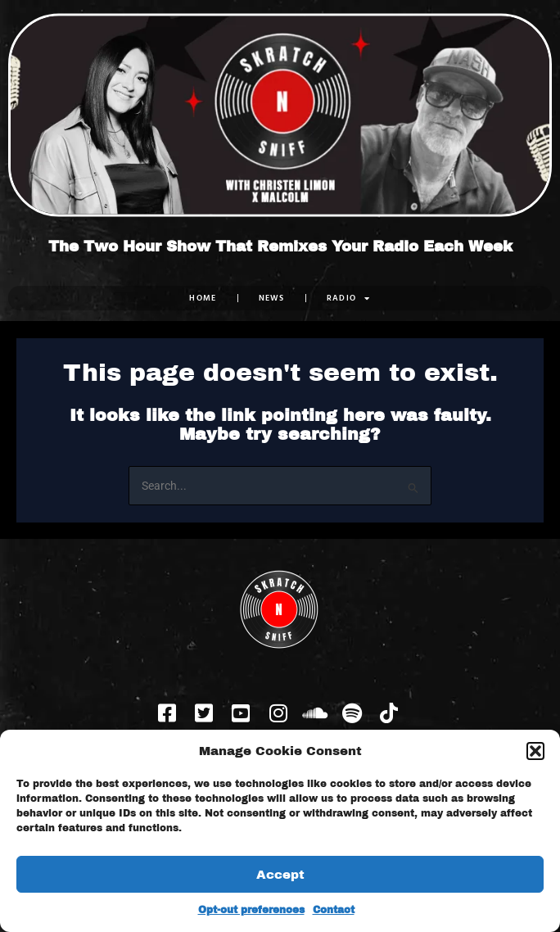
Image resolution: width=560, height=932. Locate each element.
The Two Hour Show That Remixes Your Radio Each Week (280, 247)
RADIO (349, 298)
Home (203, 298)
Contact (334, 910)
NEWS (272, 298)
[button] (535, 751)
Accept (280, 875)
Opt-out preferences (251, 910)
